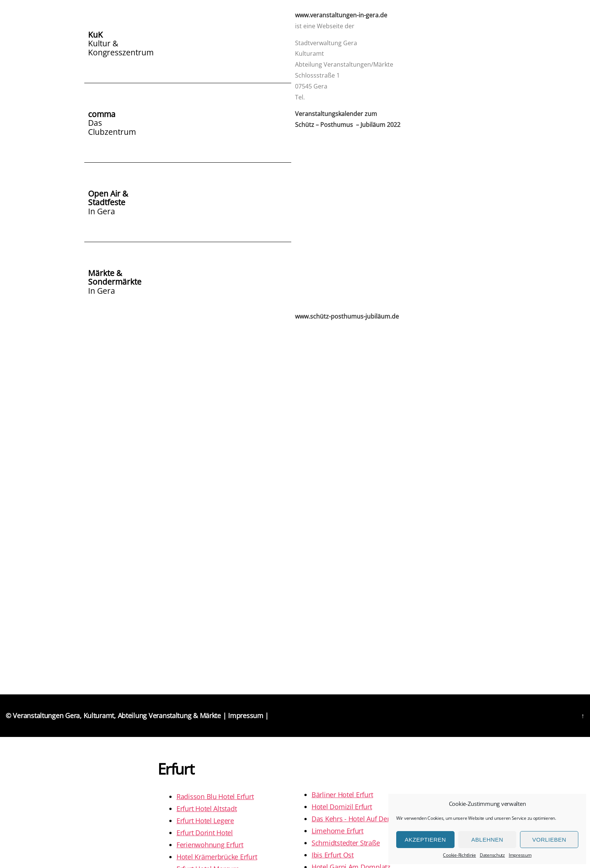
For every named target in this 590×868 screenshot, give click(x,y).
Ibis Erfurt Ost (333, 855)
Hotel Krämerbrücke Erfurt (217, 857)
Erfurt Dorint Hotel (205, 833)
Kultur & (103, 43)
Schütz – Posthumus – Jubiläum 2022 (348, 125)
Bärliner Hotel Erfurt (342, 795)
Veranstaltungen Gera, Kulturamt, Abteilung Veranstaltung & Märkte (117, 715)
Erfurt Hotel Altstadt (207, 809)
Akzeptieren (425, 840)
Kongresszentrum (121, 52)
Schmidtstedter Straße (346, 843)
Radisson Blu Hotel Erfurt (215, 796)
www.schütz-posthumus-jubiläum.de (347, 316)
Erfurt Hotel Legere (205, 821)
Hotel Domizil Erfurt (342, 807)
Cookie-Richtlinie (459, 855)
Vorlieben (549, 840)
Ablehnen (487, 840)
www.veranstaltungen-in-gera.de (341, 15)
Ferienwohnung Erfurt (210, 845)
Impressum (520, 855)
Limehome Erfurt (338, 831)
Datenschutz (492, 855)
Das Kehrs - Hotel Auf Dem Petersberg (370, 819)
